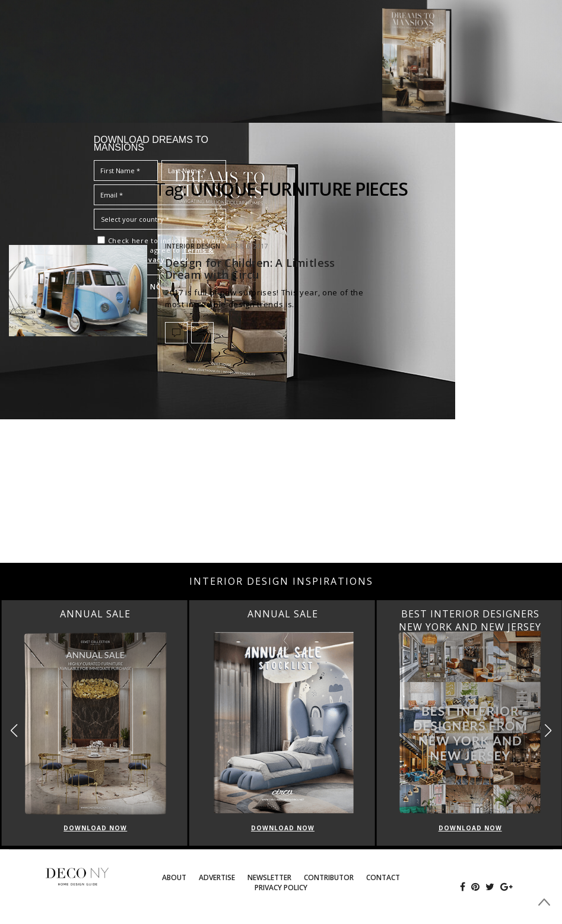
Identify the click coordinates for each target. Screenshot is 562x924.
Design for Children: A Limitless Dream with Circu (250, 269)
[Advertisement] (281, 468)
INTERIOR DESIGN (193, 246)
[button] (548, 731)
